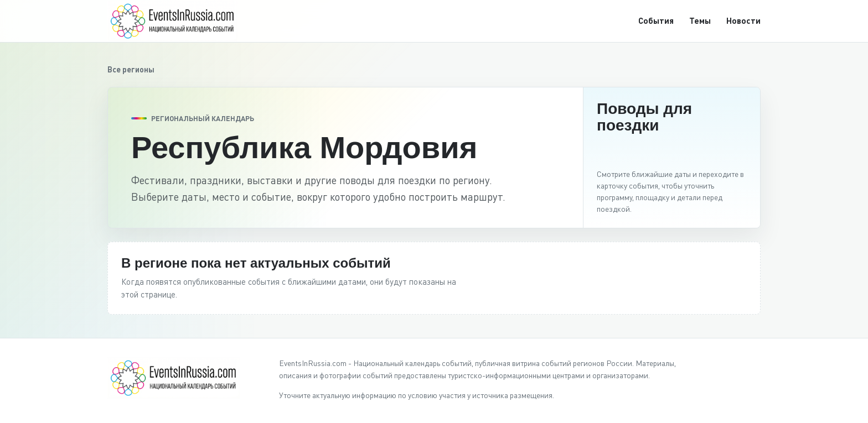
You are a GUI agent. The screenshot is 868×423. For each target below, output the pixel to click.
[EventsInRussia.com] (179, 21)
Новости (743, 20)
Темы (700, 20)
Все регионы (131, 69)
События (656, 20)
